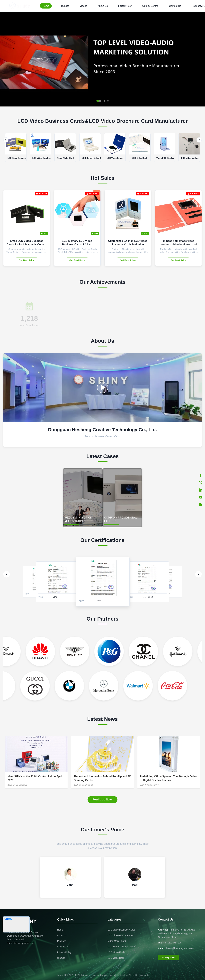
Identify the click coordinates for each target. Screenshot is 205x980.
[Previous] (6, 140)
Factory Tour (125, 6)
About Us (103, 6)
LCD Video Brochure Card (121, 935)
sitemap (61, 958)
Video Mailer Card (117, 941)
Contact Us (175, 6)
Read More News (103, 800)
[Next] (199, 140)
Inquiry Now (168, 957)
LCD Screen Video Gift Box (121, 947)
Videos (83, 6)
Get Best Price (27, 260)
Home (46, 6)
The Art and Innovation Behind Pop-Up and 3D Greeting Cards (102, 778)
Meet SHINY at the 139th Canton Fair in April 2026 (35, 778)
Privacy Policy (64, 952)
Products (64, 6)
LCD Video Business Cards (121, 930)
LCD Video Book (116, 958)
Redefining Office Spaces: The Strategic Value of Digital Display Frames (169, 778)
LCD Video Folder (117, 952)
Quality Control (150, 6)
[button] (99, 101)
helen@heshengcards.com (180, 948)
